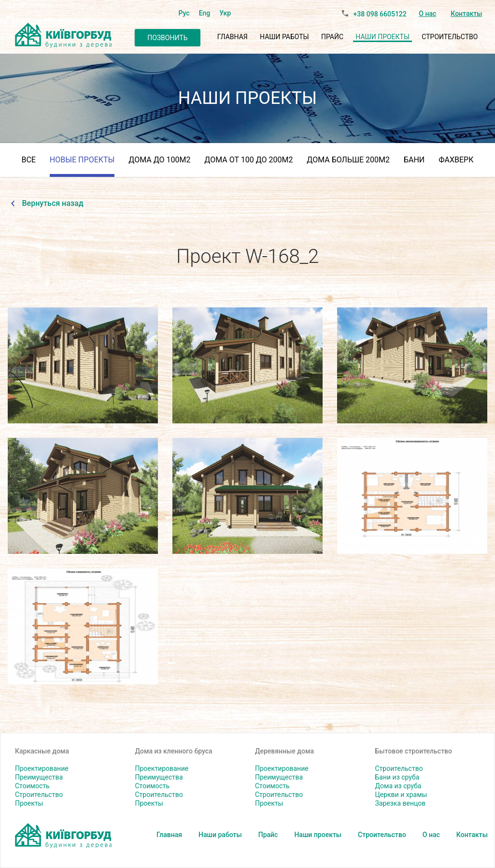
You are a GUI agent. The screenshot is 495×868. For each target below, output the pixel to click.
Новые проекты (82, 160)
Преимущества (39, 777)
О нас (427, 14)
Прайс (332, 37)
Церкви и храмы (401, 795)
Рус (184, 13)
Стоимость (32, 786)
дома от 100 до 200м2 (248, 160)
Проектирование (42, 768)
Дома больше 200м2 (348, 160)
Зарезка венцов (401, 803)
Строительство (450, 37)
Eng (205, 13)
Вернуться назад (53, 203)
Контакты (466, 14)
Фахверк (456, 160)
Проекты (29, 803)
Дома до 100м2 (159, 160)
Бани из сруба (397, 777)
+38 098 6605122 (380, 14)
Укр (225, 13)
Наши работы (284, 37)
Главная (233, 37)
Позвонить (167, 38)
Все (28, 160)
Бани (414, 160)
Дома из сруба (398, 786)
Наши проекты (382, 37)
